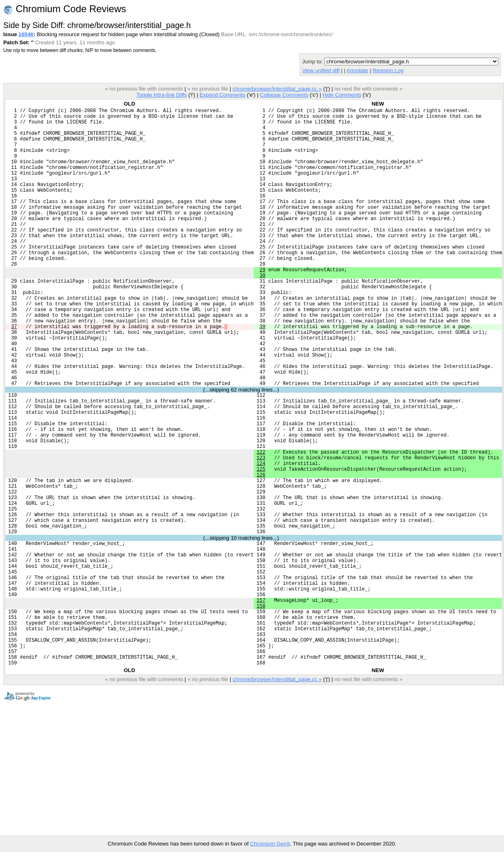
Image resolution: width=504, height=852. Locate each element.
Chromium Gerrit (270, 844)
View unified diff (321, 70)
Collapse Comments (284, 95)
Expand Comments (223, 95)
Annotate (357, 70)
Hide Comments (342, 95)
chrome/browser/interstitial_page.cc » (277, 89)
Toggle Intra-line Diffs (162, 95)
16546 (26, 34)
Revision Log (388, 70)
